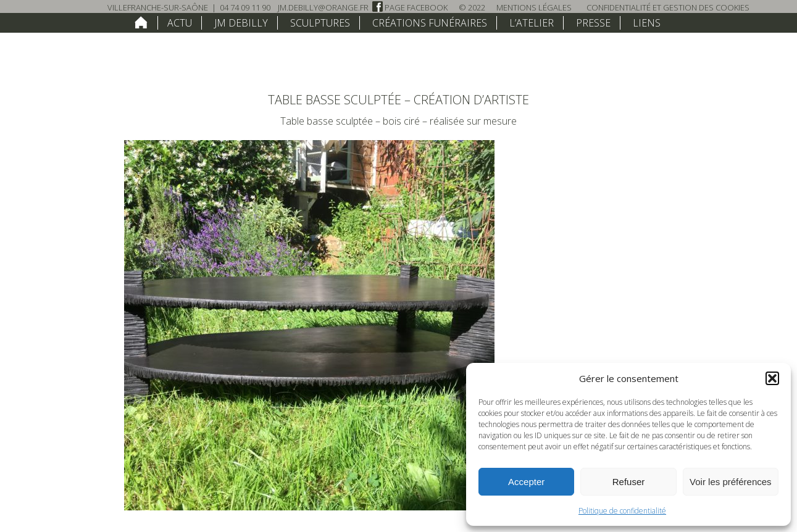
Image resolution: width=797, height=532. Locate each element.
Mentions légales (534, 7)
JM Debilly (241, 23)
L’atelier (532, 23)
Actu (180, 23)
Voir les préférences (731, 482)
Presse (593, 23)
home (141, 22)
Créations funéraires (430, 23)
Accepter (526, 482)
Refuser (629, 482)
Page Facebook (410, 7)
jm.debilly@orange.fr (323, 7)
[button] (772, 378)
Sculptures (320, 23)
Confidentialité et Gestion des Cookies (668, 7)
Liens (647, 23)
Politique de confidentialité (622, 511)
